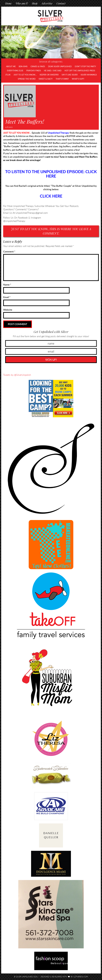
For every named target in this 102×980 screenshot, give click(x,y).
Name (7, 285)
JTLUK (8, 75)
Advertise (47, 3)
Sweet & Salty (46, 79)
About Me (11, 66)
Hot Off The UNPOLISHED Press (80, 71)
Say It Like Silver (70, 75)
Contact (61, 3)
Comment (9, 251)
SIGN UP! (51, 360)
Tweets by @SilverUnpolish (17, 375)
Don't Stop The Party (85, 66)
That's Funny (62, 79)
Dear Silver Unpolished (60, 66)
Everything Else (15, 71)
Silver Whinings (89, 75)
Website (8, 310)
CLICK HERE (51, 196)
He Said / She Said (53, 71)
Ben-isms (23, 66)
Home (8, 3)
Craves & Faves (38, 66)
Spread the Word (27, 79)
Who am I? (22, 3)
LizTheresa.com (81, 977)
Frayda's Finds (34, 71)
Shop (35, 3)
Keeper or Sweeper (49, 75)
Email (7, 297)
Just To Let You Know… (25, 75)
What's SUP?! (78, 79)
